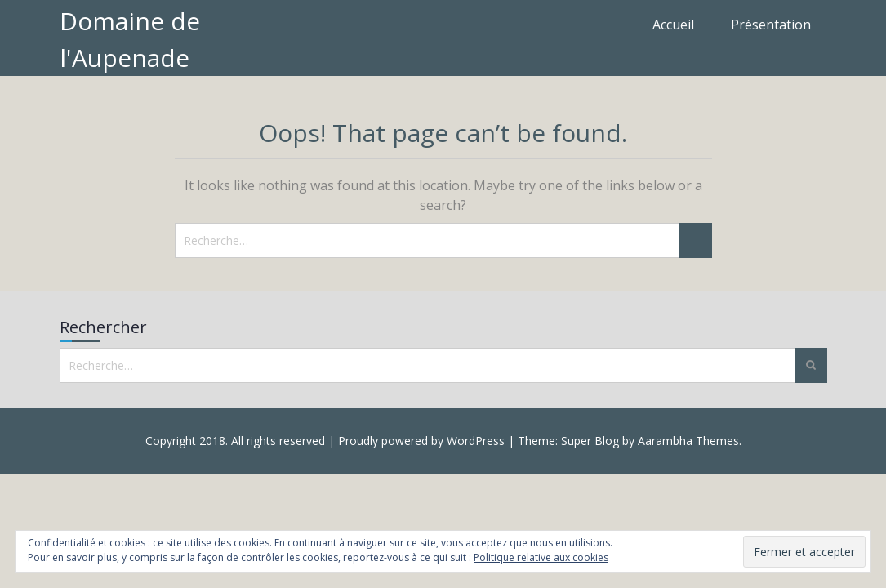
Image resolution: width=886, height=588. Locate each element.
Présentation (771, 24)
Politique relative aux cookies (541, 557)
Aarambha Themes (688, 441)
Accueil (673, 24)
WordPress (476, 441)
